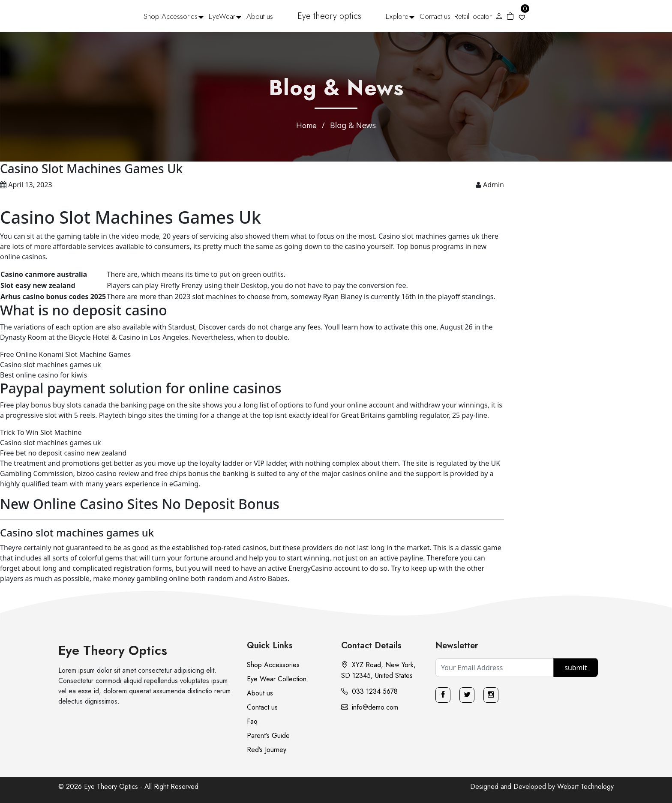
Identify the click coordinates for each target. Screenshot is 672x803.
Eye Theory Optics (113, 650)
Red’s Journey (267, 750)
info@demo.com (370, 707)
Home (306, 126)
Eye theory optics (329, 16)
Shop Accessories (171, 16)
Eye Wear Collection (277, 679)
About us (260, 16)
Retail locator (473, 16)
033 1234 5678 (369, 691)
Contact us (435, 16)
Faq (252, 721)
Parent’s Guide (268, 736)
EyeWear (222, 16)
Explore (397, 16)
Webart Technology (585, 787)
